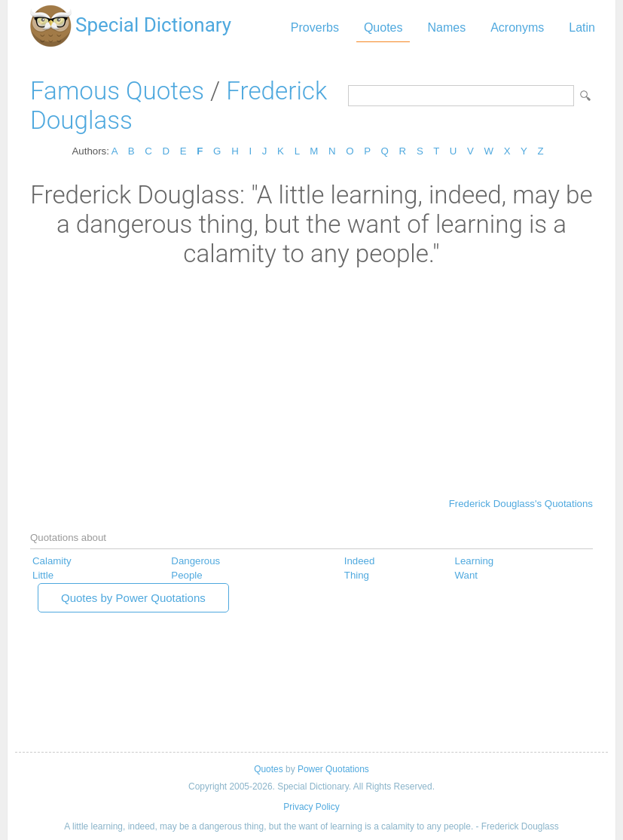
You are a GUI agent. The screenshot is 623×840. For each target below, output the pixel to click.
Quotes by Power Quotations (133, 598)
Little (43, 575)
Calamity (52, 561)
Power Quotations (333, 769)
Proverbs (315, 27)
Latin (582, 27)
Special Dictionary (153, 25)
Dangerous (195, 561)
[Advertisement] (311, 381)
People (186, 575)
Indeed (360, 561)
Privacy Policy (311, 807)
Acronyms (517, 27)
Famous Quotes (117, 91)
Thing (357, 575)
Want (466, 575)
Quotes (383, 27)
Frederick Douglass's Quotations (521, 504)
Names (446, 27)
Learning (475, 561)
